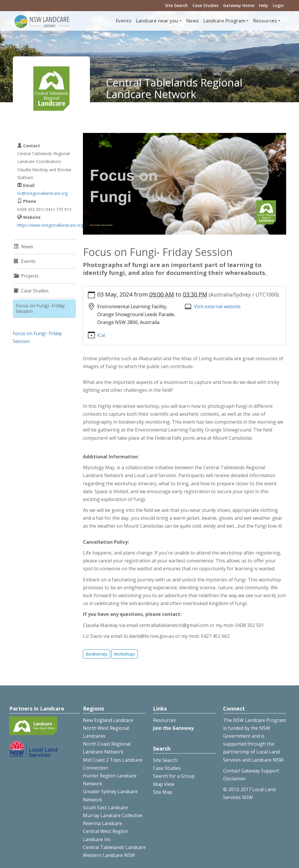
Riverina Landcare (102, 823)
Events (124, 21)
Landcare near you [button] (157, 21)
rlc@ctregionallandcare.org (42, 193)
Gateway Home (239, 5)
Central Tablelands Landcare (114, 847)
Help (264, 5)
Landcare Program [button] (224, 21)
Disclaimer (234, 779)
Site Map (163, 792)
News (193, 21)
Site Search (176, 5)
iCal (101, 335)
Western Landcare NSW (109, 855)
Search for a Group (174, 776)
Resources (164, 720)
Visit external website (217, 306)
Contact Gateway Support (251, 771)
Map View (164, 784)
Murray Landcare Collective (113, 815)
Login (278, 5)
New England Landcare (108, 720)
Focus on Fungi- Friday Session (40, 308)
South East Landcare (105, 808)
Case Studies (205, 5)
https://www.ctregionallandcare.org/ (51, 225)
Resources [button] (265, 21)
